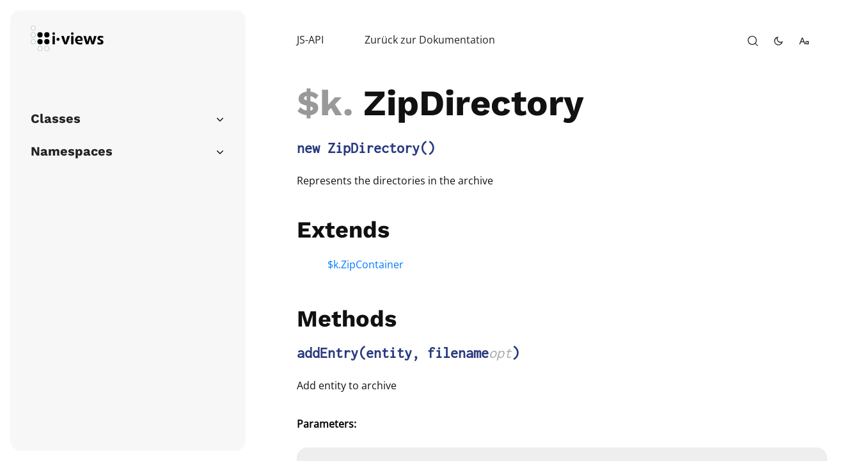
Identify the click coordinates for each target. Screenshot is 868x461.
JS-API (310, 40)
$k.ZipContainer (366, 264)
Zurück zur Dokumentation (430, 40)
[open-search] (753, 41)
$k (320, 103)
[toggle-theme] (778, 41)
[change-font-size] (804, 41)
